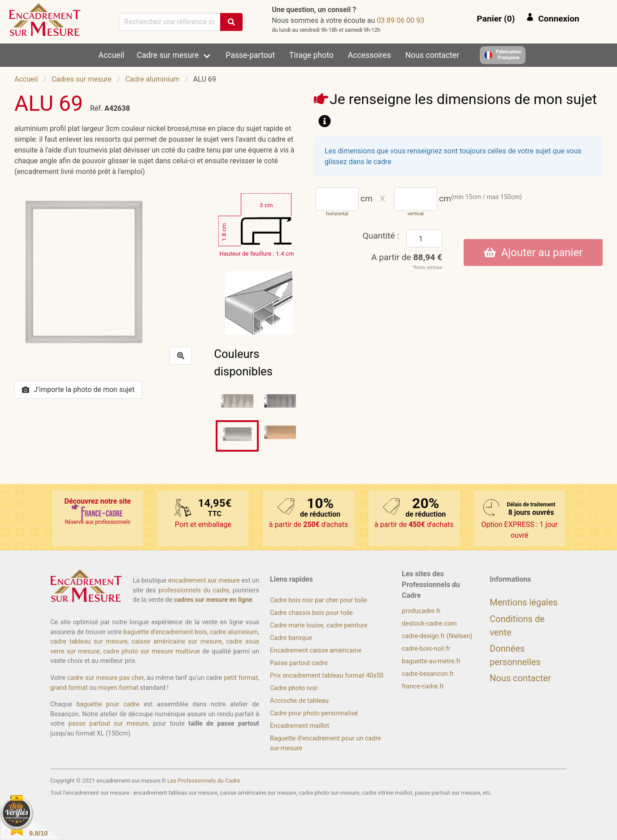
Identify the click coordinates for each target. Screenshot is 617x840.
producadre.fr (421, 611)
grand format (69, 688)
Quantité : (381, 236)
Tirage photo (311, 55)
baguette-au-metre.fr (431, 661)
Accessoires (369, 55)
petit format (241, 678)
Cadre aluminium (152, 79)
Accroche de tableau (299, 701)
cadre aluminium (234, 632)
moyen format (118, 688)
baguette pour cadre (108, 704)
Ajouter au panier (533, 252)
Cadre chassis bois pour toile (311, 613)
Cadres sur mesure (82, 79)
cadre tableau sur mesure (89, 642)
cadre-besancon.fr (428, 674)
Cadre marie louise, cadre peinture (319, 625)
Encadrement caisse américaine (316, 651)
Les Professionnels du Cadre (204, 781)
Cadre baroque (291, 638)
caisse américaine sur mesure (177, 642)
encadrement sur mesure (204, 581)
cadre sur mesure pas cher (105, 678)
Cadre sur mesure (168, 55)
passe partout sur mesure (108, 724)
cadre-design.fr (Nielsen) (437, 636)
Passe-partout (250, 55)
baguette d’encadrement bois (165, 632)
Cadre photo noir (294, 688)
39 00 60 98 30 (400, 20)
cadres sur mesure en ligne (213, 600)
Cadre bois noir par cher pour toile (318, 600)
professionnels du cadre (193, 590)
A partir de (407, 257)
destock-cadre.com (429, 624)
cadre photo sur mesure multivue (152, 651)
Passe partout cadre (299, 663)
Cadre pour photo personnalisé (314, 713)
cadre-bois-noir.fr (426, 649)
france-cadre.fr (423, 686)
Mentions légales (524, 602)
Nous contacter (432, 55)
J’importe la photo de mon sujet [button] (78, 390)
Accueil (111, 55)
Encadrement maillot (300, 726)
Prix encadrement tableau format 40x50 (327, 676)
